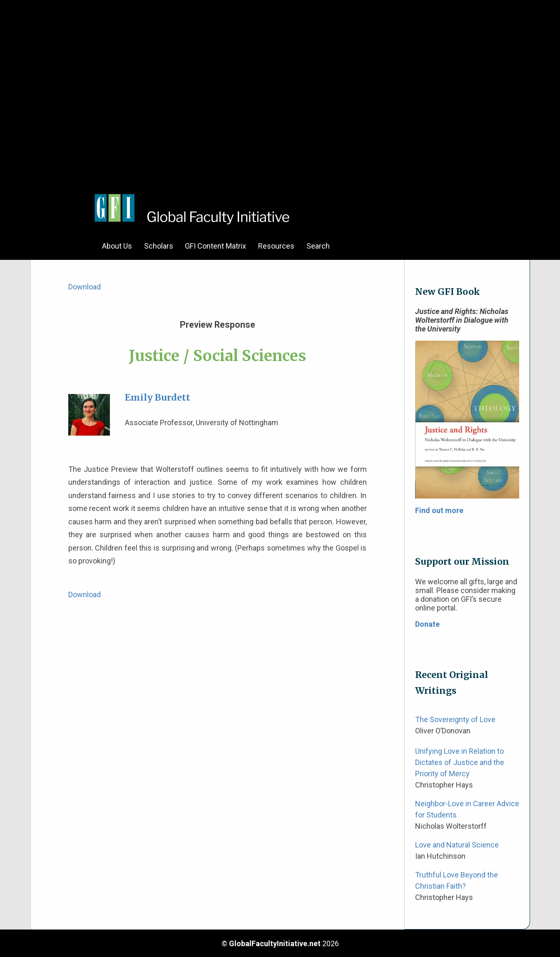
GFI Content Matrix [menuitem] (215, 246)
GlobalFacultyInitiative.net (275, 943)
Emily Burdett (158, 398)
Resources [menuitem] (276, 246)
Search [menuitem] (318, 246)
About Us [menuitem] (117, 246)
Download (85, 287)
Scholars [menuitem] (159, 246)
